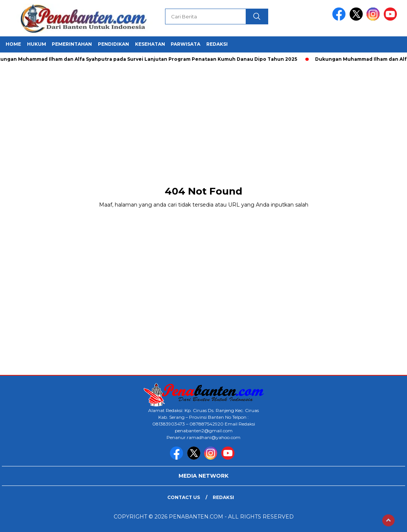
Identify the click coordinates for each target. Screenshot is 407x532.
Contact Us (184, 497)
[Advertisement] (203, 120)
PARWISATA (185, 44)
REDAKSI (217, 44)
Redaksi (223, 497)
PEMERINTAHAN (72, 44)
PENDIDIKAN (113, 44)
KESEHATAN (150, 44)
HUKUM (37, 44)
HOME (13, 44)
